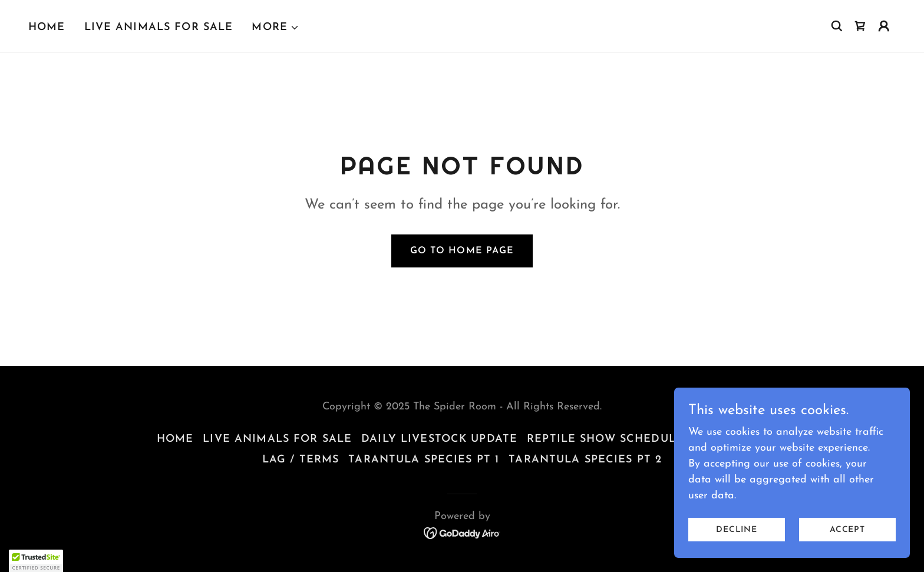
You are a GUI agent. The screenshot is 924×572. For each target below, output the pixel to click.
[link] (860, 26)
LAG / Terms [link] (301, 460)
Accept (847, 530)
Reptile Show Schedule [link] (605, 439)
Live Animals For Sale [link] (159, 27)
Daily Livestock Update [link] (439, 439)
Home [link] (47, 27)
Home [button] (175, 439)
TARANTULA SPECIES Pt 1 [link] (424, 460)
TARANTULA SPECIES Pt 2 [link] (585, 460)
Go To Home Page (462, 251)
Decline (737, 530)
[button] (275, 28)
